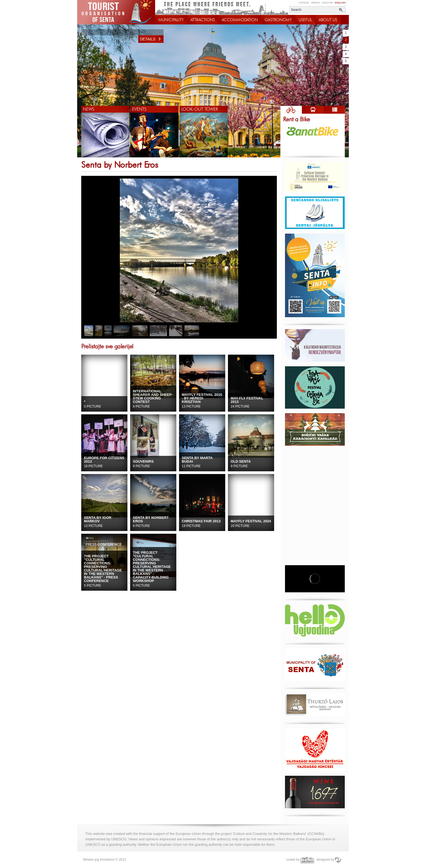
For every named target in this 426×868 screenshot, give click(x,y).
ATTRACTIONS (203, 20)
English (340, 3)
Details (152, 39)
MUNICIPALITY (171, 20)
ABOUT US (328, 20)
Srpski (316, 3)
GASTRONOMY (278, 20)
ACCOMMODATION (240, 20)
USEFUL (305, 20)
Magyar (327, 3)
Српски (304, 3)
